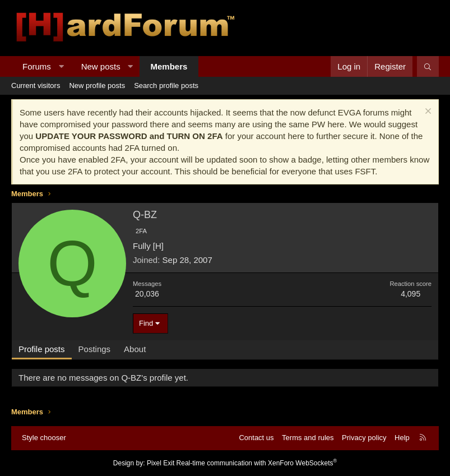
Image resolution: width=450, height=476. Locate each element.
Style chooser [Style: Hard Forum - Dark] (44, 438)
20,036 (147, 294)
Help (402, 438)
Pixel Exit (161, 463)
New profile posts (97, 86)
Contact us (256, 438)
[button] (61, 66)
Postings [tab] (95, 349)
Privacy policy (364, 438)
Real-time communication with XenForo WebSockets (257, 463)
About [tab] (135, 349)
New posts (101, 66)
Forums (37, 66)
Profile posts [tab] (42, 349)
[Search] (428, 66)
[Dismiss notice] (427, 112)
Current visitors (36, 86)
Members (169, 66)
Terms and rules (308, 438)
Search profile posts (166, 86)
